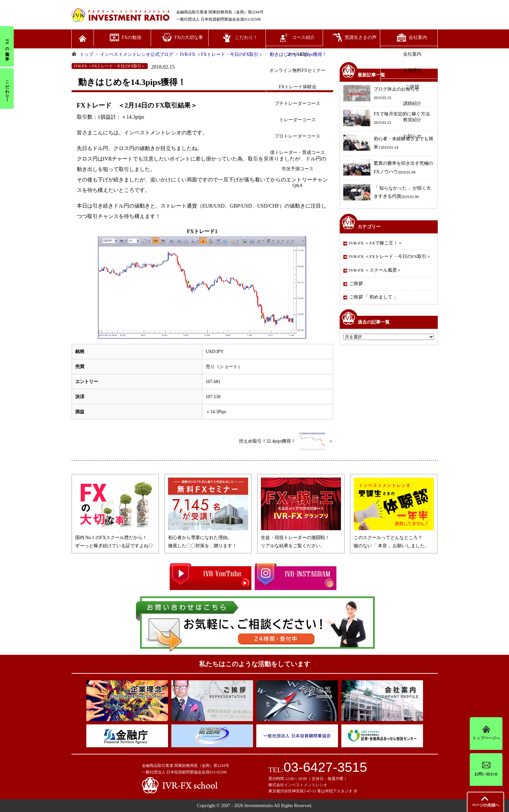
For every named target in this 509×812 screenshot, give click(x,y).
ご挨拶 (356, 284)
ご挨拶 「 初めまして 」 (374, 297)
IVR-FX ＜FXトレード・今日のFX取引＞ (390, 256)
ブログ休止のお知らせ (381, 94)
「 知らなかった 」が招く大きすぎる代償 (387, 193)
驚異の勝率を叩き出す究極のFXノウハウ (388, 168)
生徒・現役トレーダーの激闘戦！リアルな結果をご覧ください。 (301, 537)
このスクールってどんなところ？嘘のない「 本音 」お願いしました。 (394, 537)
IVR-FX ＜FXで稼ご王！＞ (376, 243)
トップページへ (486, 733)
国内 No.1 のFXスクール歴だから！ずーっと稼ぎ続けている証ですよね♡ (115, 537)
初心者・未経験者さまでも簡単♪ (388, 144)
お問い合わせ (486, 769)
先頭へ (485, 805)
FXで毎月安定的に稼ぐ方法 (387, 119)
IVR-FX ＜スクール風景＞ (375, 270)
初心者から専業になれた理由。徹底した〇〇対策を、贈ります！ (208, 537)
